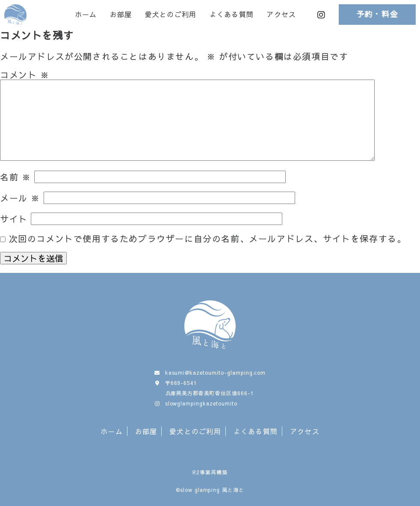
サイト (14, 219)
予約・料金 (377, 14)
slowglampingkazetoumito (201, 403)
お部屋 (121, 15)
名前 (15, 177)
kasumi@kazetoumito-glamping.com (216, 373)
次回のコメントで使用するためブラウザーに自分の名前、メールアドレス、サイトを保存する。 (208, 238)
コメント (25, 75)
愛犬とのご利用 (171, 15)
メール (20, 198)
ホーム (86, 15)
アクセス (281, 15)
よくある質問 (232, 15)
